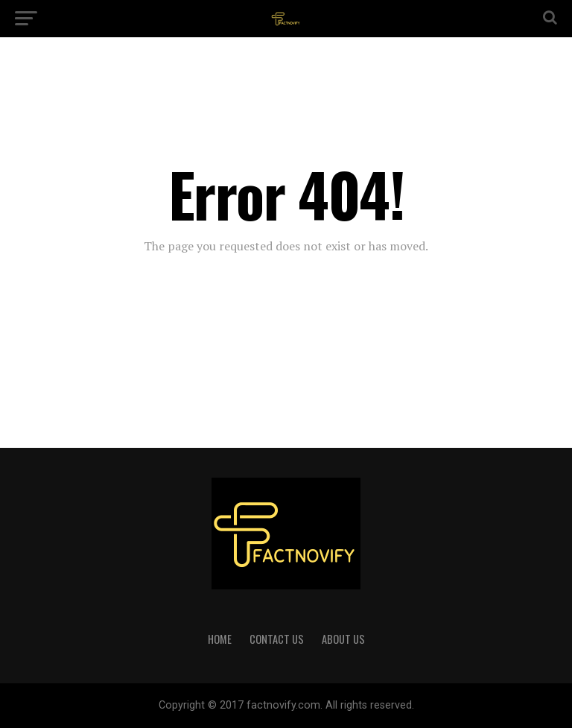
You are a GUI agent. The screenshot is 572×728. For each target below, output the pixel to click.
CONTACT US (277, 639)
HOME (220, 639)
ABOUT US (343, 639)
